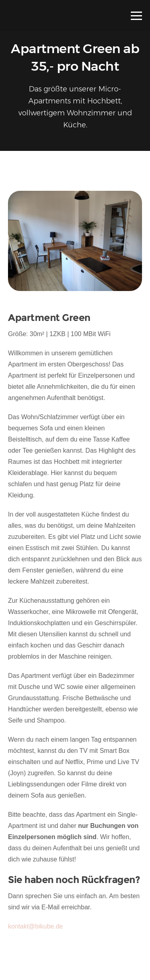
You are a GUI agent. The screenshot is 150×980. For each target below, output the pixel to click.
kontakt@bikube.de (35, 926)
